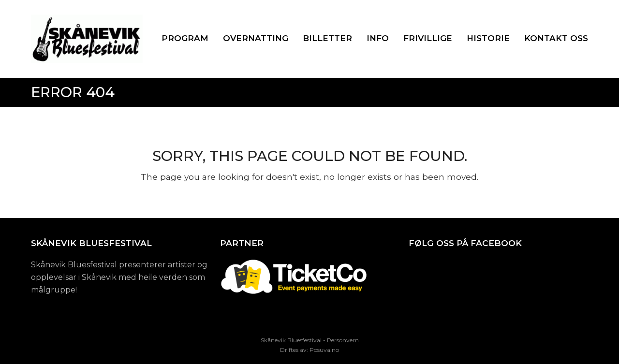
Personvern (343, 340)
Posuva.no (324, 350)
